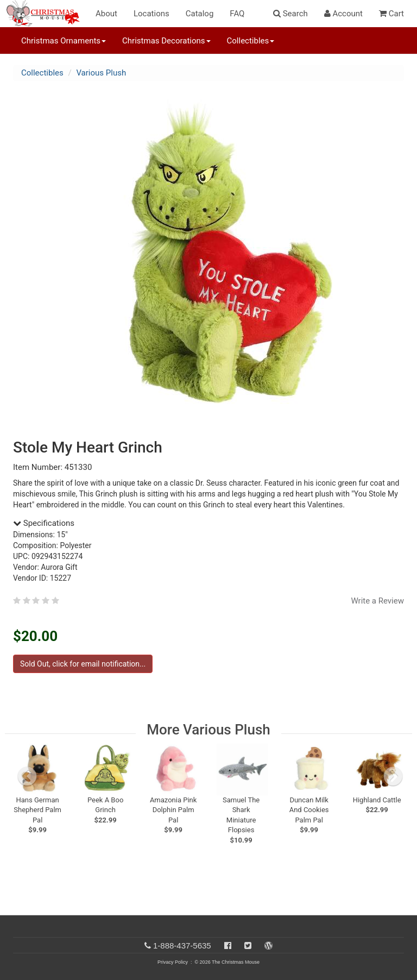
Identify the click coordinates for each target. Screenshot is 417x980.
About (106, 14)
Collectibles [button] (251, 41)
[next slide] (393, 776)
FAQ (237, 14)
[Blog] (268, 946)
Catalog (200, 14)
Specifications (44, 523)
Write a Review (377, 601)
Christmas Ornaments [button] (64, 41)
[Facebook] (228, 946)
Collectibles (42, 73)
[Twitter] (248, 946)
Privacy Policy (173, 962)
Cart (391, 14)
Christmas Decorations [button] (166, 41)
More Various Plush (208, 730)
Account (343, 14)
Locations (151, 14)
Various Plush (101, 73)
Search (290, 14)
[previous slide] (27, 776)
